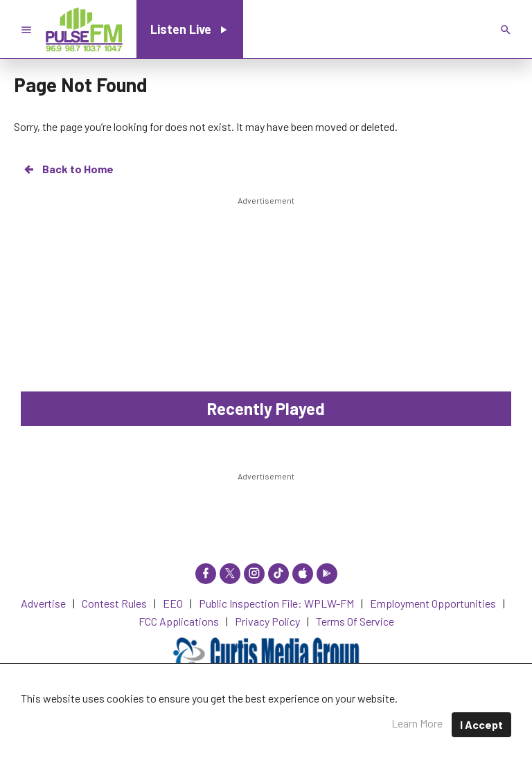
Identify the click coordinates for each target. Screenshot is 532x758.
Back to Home (68, 169)
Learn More (417, 723)
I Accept (481, 724)
